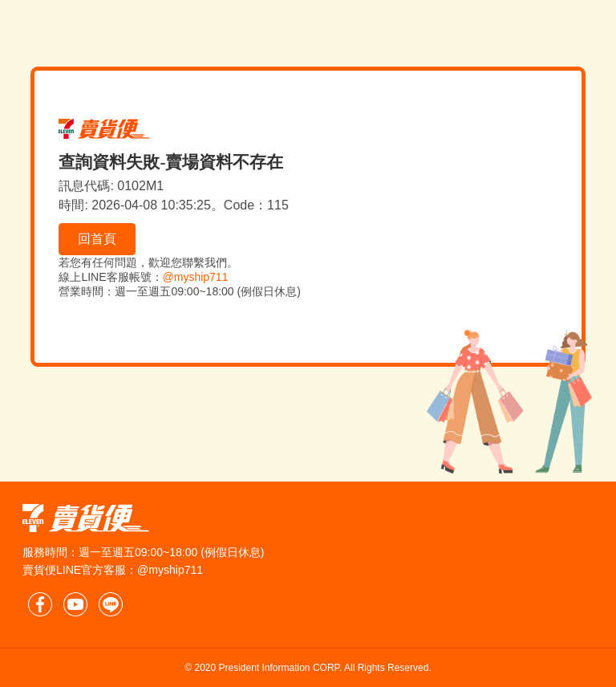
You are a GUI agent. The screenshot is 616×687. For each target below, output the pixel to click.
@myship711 (196, 277)
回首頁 (97, 239)
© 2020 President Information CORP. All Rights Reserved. (308, 668)
